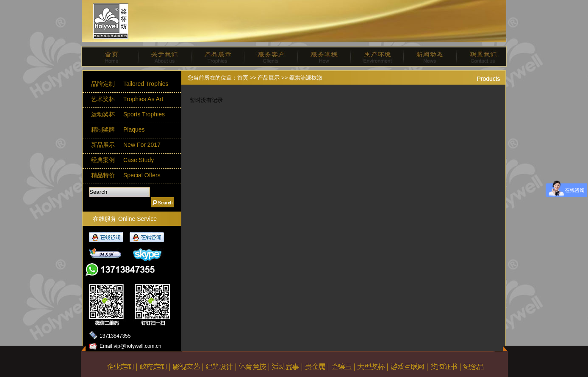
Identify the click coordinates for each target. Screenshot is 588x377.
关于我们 (162, 56)
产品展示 (215, 56)
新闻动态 (426, 56)
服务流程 (320, 56)
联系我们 (479, 56)
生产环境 (373, 56)
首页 (109, 56)
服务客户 (268, 56)
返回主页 (118, 359)
